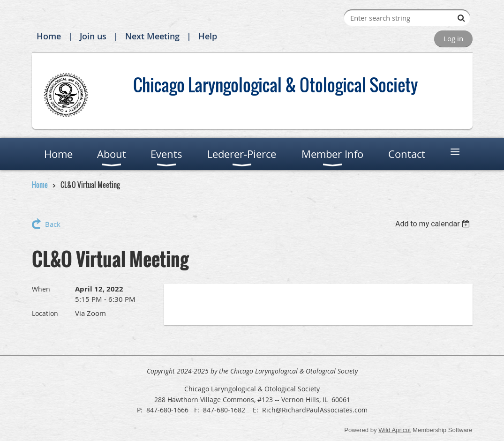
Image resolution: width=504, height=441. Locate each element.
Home (49, 36)
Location (45, 313)
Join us (93, 36)
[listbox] (434, 224)
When (41, 289)
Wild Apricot (395, 430)
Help (208, 36)
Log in (453, 38)
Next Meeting (152, 36)
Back (53, 224)
